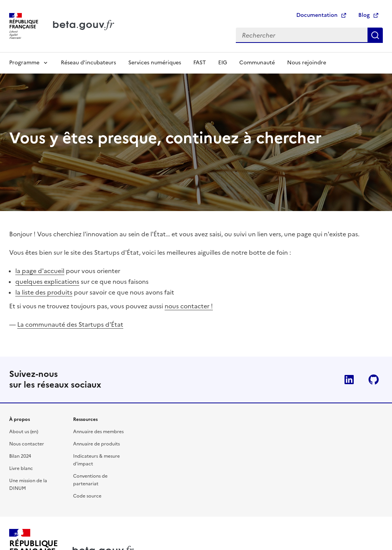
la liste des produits (44, 292)
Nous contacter (27, 444)
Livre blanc (21, 468)
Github (374, 380)
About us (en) (24, 432)
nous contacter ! (189, 306)
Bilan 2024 (20, 456)
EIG (223, 63)
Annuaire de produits (96, 444)
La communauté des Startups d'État (70, 324)
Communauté (257, 63)
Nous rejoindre (307, 63)
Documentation (317, 15)
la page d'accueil (40, 271)
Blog (364, 15)
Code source (87, 496)
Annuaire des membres (98, 432)
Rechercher (375, 35)
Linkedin (349, 380)
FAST (200, 63)
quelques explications (47, 282)
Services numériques (155, 63)
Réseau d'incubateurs (88, 63)
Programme (24, 63)
